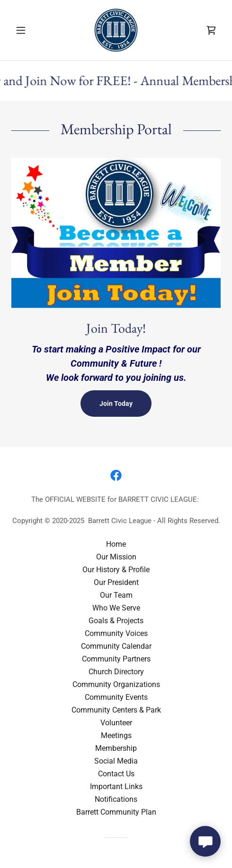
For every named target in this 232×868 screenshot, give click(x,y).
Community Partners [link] (116, 659)
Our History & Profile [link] (116, 570)
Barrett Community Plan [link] (116, 812)
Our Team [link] (116, 595)
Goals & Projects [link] (116, 621)
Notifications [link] (116, 799)
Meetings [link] (116, 735)
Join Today (116, 404)
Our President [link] (116, 582)
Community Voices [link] (116, 633)
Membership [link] (116, 748)
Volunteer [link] (116, 723)
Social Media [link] (116, 761)
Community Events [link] (116, 697)
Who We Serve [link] (116, 608)
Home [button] (116, 544)
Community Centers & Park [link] (116, 710)
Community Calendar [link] (116, 646)
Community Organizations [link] (116, 684)
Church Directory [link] (116, 672)
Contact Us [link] (116, 774)
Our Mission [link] (116, 557)
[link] (116, 30)
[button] (27, 30)
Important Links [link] (116, 786)
